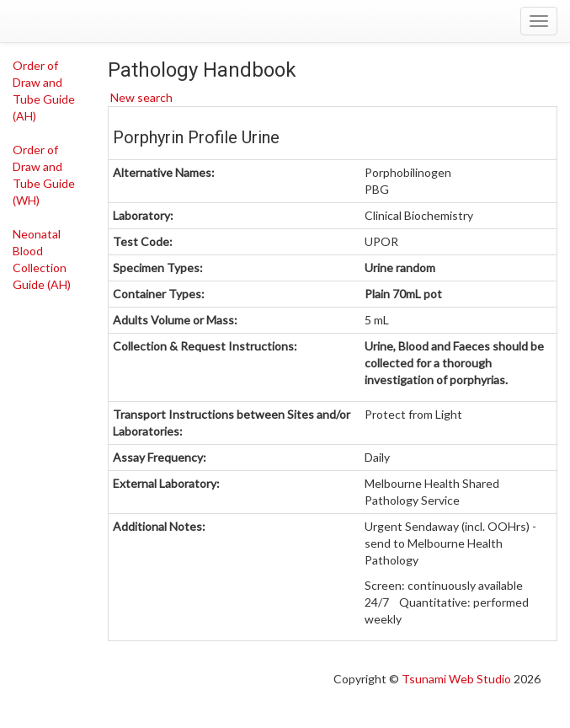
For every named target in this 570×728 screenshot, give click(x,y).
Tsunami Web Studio (456, 679)
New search (140, 97)
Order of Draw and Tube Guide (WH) (44, 175)
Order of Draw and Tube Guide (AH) (44, 91)
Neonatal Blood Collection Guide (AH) (42, 259)
